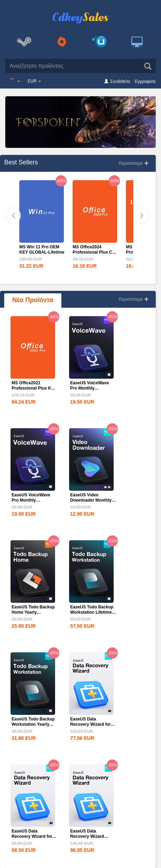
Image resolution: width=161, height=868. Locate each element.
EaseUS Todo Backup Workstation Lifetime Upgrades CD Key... (92, 612)
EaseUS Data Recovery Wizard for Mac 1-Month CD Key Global (32, 839)
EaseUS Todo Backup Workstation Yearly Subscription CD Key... (34, 724)
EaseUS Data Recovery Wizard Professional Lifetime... (87, 839)
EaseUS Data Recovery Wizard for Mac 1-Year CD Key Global (90, 727)
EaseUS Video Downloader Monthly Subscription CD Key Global (91, 503)
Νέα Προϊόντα (33, 300)
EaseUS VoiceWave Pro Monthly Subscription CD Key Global (91, 391)
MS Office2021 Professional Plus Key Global (34, 388)
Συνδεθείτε (120, 81)
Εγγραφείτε (145, 81)
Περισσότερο (134, 163)
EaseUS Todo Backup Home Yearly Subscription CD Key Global (33, 615)
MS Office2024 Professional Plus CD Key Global (94, 252)
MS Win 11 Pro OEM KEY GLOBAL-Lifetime (42, 250)
